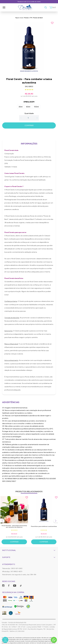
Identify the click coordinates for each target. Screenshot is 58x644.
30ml (20, 107)
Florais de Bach (38, 18)
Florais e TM (28, 18)
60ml (28, 107)
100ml (36, 107)
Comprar (14, 542)
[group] (29, 48)
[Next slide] (56, 521)
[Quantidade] (29, 118)
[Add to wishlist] (52, 23)
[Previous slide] (2, 521)
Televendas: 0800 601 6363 (12, 568)
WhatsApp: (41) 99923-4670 (12, 572)
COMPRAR (29, 125)
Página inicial (19, 18)
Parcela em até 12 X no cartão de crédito (29, 2)
